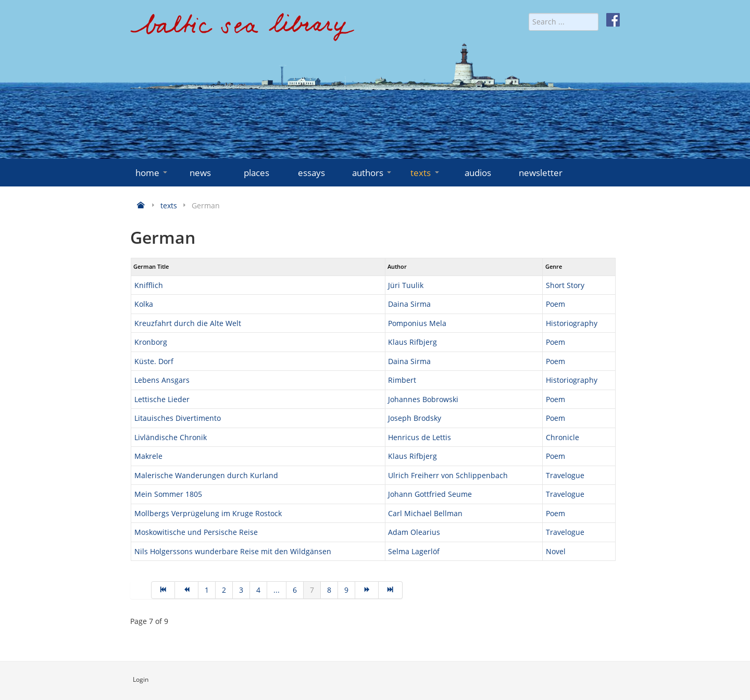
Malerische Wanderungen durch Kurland (206, 475)
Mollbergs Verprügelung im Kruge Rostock (208, 513)
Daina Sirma (409, 304)
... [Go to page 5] (277, 590)
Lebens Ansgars (162, 380)
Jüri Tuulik (406, 285)
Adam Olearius (414, 532)
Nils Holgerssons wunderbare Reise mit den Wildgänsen (233, 551)
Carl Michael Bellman (425, 513)
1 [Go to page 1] (207, 590)
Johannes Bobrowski (423, 399)
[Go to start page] (163, 590)
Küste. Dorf (154, 361)
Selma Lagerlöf (414, 551)
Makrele (148, 456)
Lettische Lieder (162, 399)
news (200, 173)
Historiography (572, 323)
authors (373, 173)
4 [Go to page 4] (258, 590)
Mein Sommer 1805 (168, 494)
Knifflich (149, 285)
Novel (556, 551)
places (257, 173)
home (152, 173)
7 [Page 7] (312, 590)
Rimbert (402, 380)
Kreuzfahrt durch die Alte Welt (188, 323)
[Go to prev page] (187, 590)
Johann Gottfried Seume (430, 494)
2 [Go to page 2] (224, 590)
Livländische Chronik (171, 437)
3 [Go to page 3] (241, 590)
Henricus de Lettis (420, 437)
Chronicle (562, 437)
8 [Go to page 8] (329, 590)
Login (141, 679)
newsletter (541, 173)
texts (426, 173)
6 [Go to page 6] (295, 590)
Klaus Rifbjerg (413, 342)
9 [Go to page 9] (346, 590)
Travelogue (565, 475)
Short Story (565, 285)
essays (311, 173)
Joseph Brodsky (415, 418)
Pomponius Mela (417, 323)
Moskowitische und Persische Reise (196, 532)
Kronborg (151, 342)
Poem (555, 304)
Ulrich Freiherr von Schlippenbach (448, 475)
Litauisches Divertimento (178, 418)
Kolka (144, 304)
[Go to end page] (390, 590)
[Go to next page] (367, 590)
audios (478, 173)
